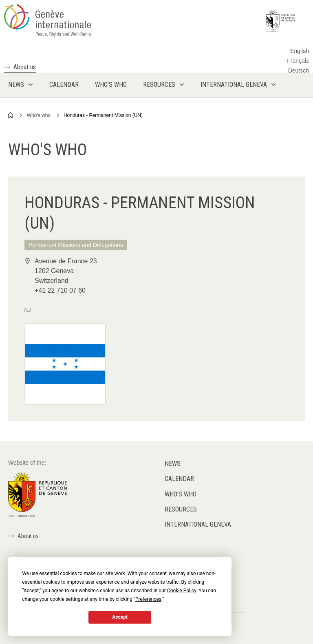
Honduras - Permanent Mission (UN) (103, 115)
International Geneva (198, 524)
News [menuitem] (16, 85)
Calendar (179, 479)
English (300, 51)
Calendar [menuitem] (64, 85)
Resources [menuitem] (159, 85)
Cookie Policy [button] (182, 591)
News (173, 464)
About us (25, 67)
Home (11, 115)
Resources (181, 509)
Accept (120, 617)
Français (298, 61)
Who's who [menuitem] (111, 85)
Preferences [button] (148, 599)
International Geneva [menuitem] (234, 85)
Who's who (39, 115)
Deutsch (299, 71)
